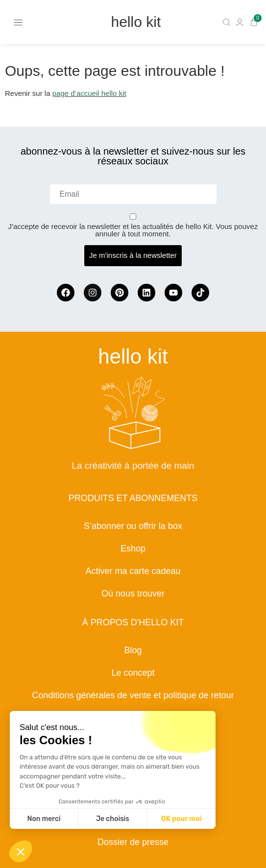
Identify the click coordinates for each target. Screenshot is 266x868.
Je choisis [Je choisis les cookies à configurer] (113, 819)
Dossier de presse (133, 842)
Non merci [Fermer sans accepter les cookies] (44, 819)
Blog (133, 650)
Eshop (133, 548)
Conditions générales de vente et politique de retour (133, 695)
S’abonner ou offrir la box (133, 526)
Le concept (133, 673)
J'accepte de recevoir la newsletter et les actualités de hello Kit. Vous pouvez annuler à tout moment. (133, 230)
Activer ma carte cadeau (133, 571)
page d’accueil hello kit (89, 93)
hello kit (136, 22)
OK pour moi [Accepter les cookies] (181, 819)
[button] (21, 851)
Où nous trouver (133, 594)
